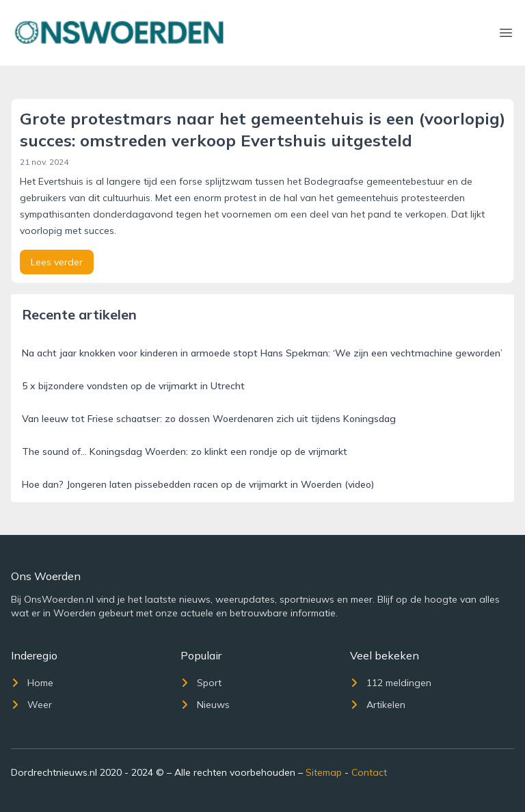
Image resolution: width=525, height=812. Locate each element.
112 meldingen (391, 683)
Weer (31, 705)
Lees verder (57, 262)
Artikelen (378, 705)
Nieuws (205, 705)
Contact (369, 772)
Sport (201, 683)
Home (32, 683)
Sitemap (324, 772)
